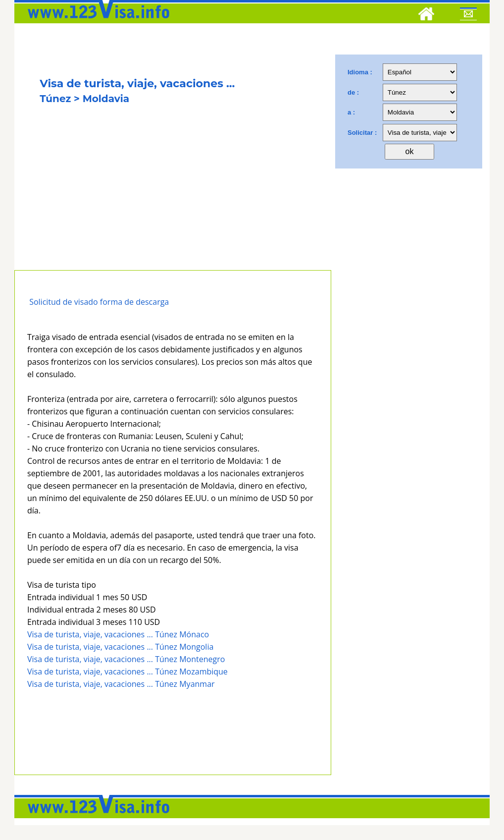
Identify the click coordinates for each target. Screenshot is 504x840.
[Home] (426, 15)
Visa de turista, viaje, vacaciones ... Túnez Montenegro (126, 659)
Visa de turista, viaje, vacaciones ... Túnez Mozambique (127, 672)
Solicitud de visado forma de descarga (99, 302)
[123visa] (96, 21)
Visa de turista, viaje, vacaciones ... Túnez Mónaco (118, 634)
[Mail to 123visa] (468, 15)
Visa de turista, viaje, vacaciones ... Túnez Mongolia (120, 647)
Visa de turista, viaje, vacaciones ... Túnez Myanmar (121, 684)
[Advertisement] (173, 196)
